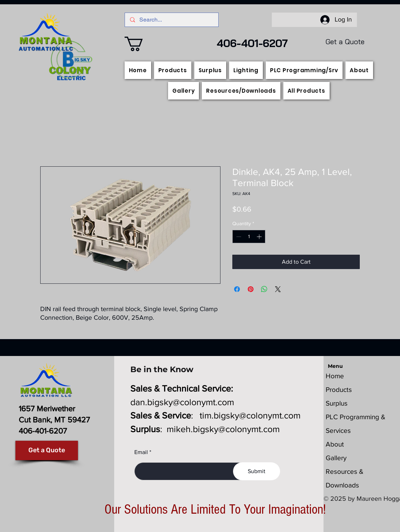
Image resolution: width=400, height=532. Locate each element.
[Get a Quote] (47, 450)
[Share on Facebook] (237, 289)
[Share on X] (278, 289)
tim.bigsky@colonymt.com (250, 415)
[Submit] (257, 471)
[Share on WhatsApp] (264, 289)
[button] (142, 44)
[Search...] (171, 20)
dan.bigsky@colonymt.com (182, 402)
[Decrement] (238, 237)
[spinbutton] (249, 237)
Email (141, 452)
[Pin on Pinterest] (251, 289)
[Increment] (260, 237)
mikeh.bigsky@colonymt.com (223, 429)
